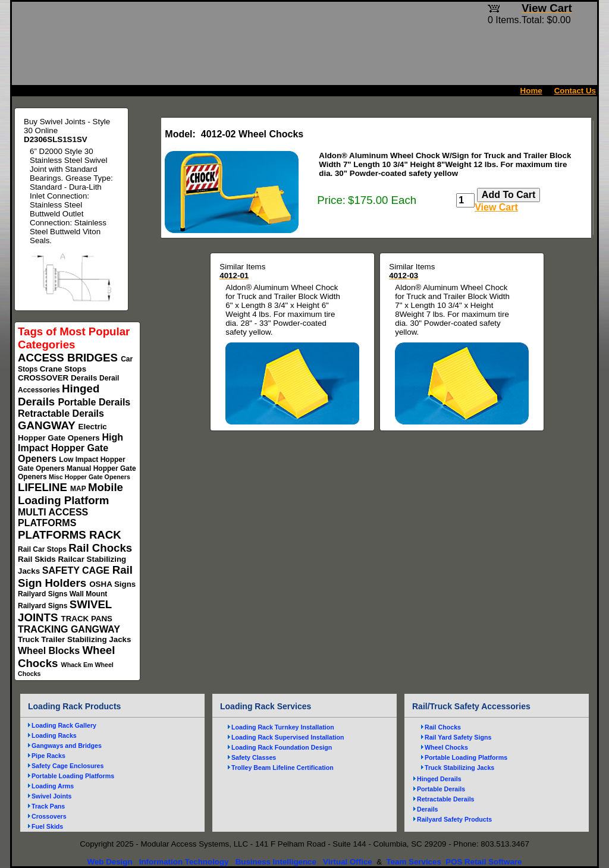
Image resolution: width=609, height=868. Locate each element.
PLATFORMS (54, 535)
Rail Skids (38, 559)
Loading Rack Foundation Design (282, 747)
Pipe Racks (48, 756)
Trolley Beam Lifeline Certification (282, 768)
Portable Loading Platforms (73, 776)
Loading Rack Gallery (64, 725)
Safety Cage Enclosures (68, 766)
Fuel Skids (47, 826)
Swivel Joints (52, 796)
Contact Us (575, 91)
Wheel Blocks (50, 651)
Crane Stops (63, 369)
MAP (79, 489)
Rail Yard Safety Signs (458, 737)
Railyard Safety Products (454, 819)
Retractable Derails (61, 413)
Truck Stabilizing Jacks (459, 768)
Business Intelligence (276, 862)
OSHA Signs (112, 584)
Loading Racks (54, 735)
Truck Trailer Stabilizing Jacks (74, 639)
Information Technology (184, 862)
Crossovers (49, 816)
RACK (105, 535)
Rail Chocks (100, 548)
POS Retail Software (484, 862)
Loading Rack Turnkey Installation (283, 727)
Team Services (413, 862)
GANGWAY (48, 425)
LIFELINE (44, 487)
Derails (85, 378)
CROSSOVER (44, 378)
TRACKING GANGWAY (69, 629)
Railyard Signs (44, 594)
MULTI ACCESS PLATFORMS (53, 518)
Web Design (110, 862)
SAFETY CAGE (77, 570)
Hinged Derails (439, 779)
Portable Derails (94, 402)
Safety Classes (254, 757)
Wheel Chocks (446, 747)
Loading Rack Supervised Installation (288, 737)
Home (531, 91)
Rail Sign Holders (75, 576)
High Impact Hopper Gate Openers (70, 448)
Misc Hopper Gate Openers (90, 477)
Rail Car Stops (43, 549)
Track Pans (48, 806)
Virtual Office (348, 862)
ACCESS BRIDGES (69, 358)
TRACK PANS (87, 619)
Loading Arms (53, 786)
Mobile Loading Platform (70, 494)
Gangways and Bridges (67, 746)
